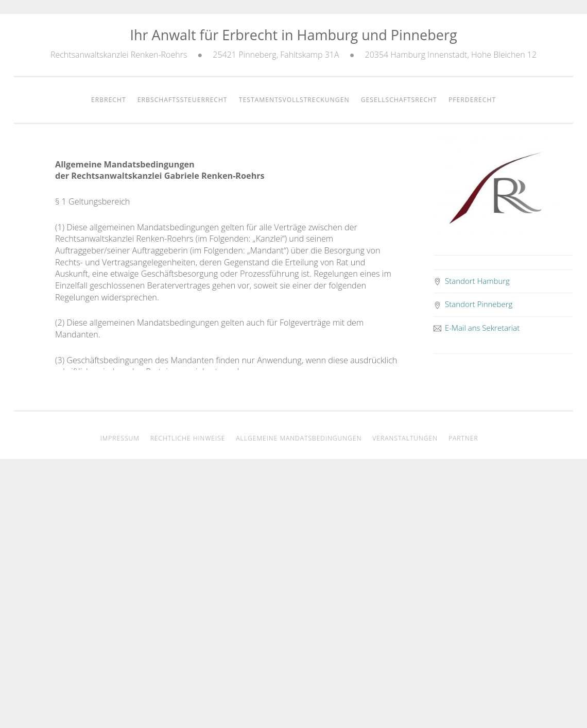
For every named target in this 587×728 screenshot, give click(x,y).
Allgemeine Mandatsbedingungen (299, 438)
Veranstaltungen (405, 438)
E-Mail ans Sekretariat (477, 328)
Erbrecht (109, 100)
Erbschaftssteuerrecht (183, 100)
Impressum (120, 438)
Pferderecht (472, 100)
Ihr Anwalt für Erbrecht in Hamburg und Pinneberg (293, 35)
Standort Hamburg (472, 281)
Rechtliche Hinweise (188, 438)
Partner (463, 438)
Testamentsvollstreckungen (294, 100)
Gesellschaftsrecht (399, 100)
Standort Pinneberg (473, 304)
